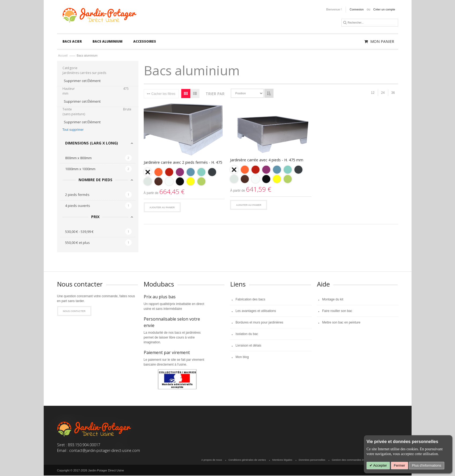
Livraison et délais (249, 346)
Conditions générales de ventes (247, 460)
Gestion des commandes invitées (351, 460)
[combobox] (371, 23)
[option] (148, 172)
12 (373, 93)
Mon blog (242, 357)
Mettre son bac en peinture (341, 323)
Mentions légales (282, 460)
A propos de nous (211, 460)
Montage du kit (333, 300)
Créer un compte (384, 9)
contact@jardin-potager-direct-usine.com (105, 451)
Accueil (63, 56)
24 (383, 93)
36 (393, 93)
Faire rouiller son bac (337, 311)
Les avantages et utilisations (256, 311)
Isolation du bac (247, 334)
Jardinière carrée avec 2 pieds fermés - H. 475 (183, 163)
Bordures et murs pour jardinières (260, 323)
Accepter (380, 465)
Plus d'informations (426, 465)
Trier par (215, 94)
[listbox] (184, 178)
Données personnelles (312, 460)
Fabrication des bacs (251, 300)
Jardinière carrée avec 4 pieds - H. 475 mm (267, 160)
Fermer (399, 465)
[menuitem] (72, 42)
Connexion (357, 9)
